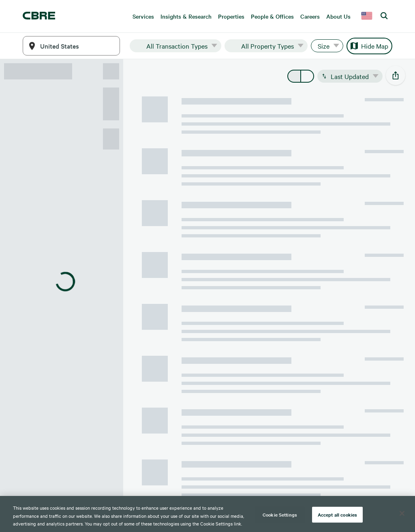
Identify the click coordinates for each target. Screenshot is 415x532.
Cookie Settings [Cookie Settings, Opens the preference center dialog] (280, 514)
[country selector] (367, 16)
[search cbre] (384, 16)
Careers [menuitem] (310, 16)
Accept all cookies (337, 514)
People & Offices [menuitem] (272, 16)
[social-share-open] (396, 75)
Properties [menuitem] (231, 16)
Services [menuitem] (143, 16)
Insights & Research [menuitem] (186, 16)
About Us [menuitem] (338, 16)
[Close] (402, 513)
